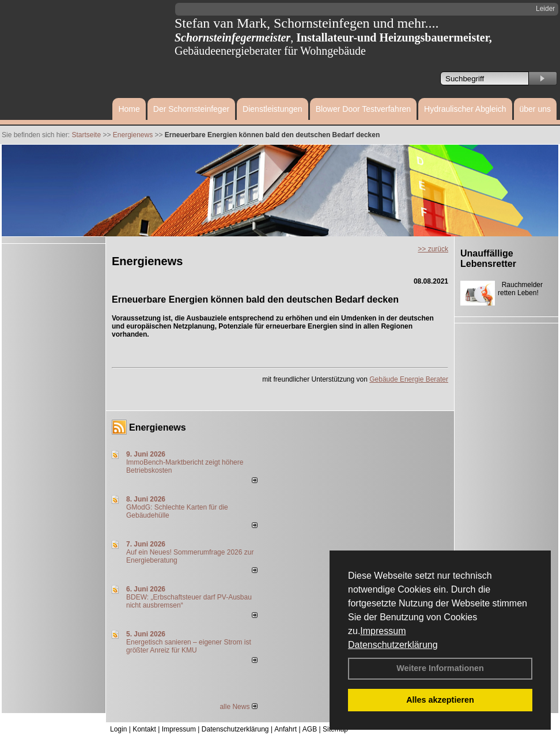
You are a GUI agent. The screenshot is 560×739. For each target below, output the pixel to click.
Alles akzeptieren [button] (440, 700)
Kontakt (144, 729)
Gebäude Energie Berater (409, 379)
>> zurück (433, 249)
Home (129, 109)
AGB (310, 729)
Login (118, 729)
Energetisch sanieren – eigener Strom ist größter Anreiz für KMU (189, 646)
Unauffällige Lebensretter (488, 259)
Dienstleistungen (273, 109)
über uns (535, 109)
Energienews (158, 427)
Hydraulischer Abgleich (465, 109)
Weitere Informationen (440, 668)
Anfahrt (285, 729)
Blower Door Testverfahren (363, 109)
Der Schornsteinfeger (191, 109)
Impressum (383, 631)
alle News (238, 707)
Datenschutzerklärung (393, 645)
